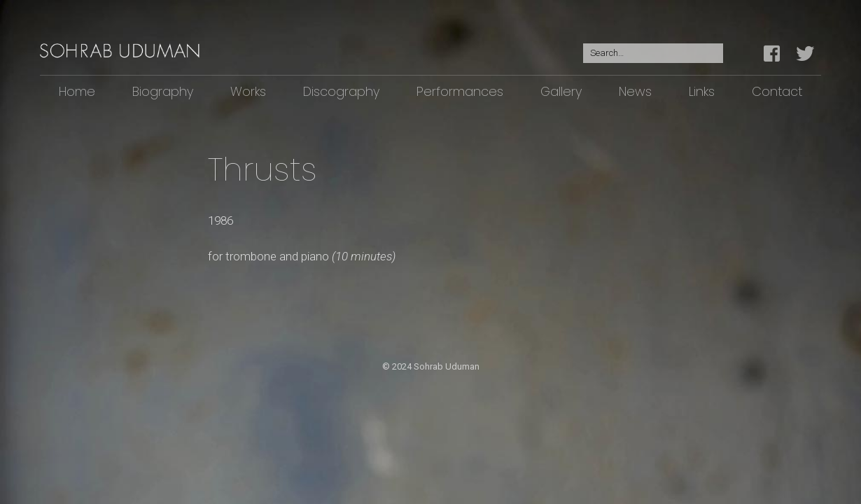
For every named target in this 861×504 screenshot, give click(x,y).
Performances (460, 91)
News (635, 91)
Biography (163, 91)
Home (77, 91)
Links (702, 91)
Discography (341, 91)
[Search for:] (653, 54)
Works (248, 91)
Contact (777, 91)
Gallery (561, 91)
